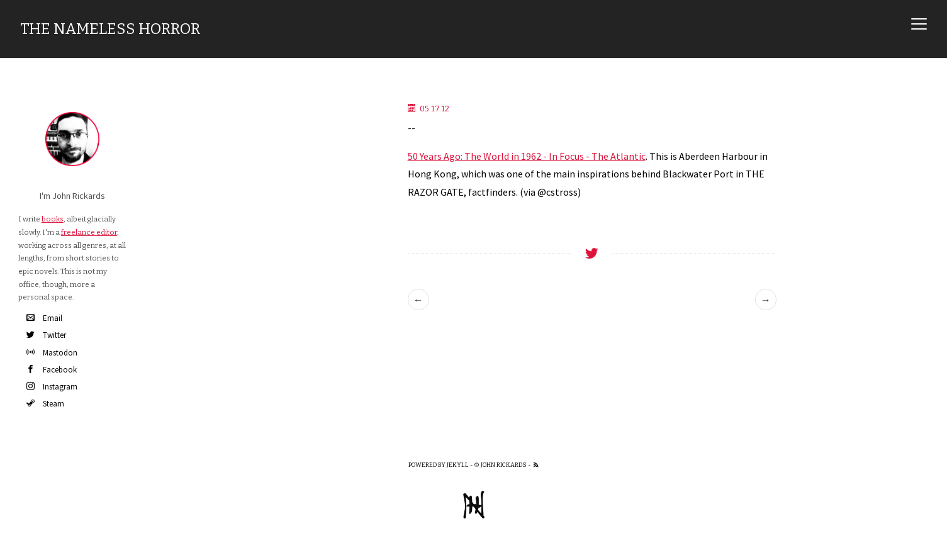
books (53, 219)
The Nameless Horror (110, 29)
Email (44, 318)
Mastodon (52, 353)
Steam (45, 404)
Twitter (46, 335)
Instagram (52, 387)
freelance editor (89, 232)
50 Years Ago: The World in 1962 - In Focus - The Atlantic (527, 156)
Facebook (52, 370)
